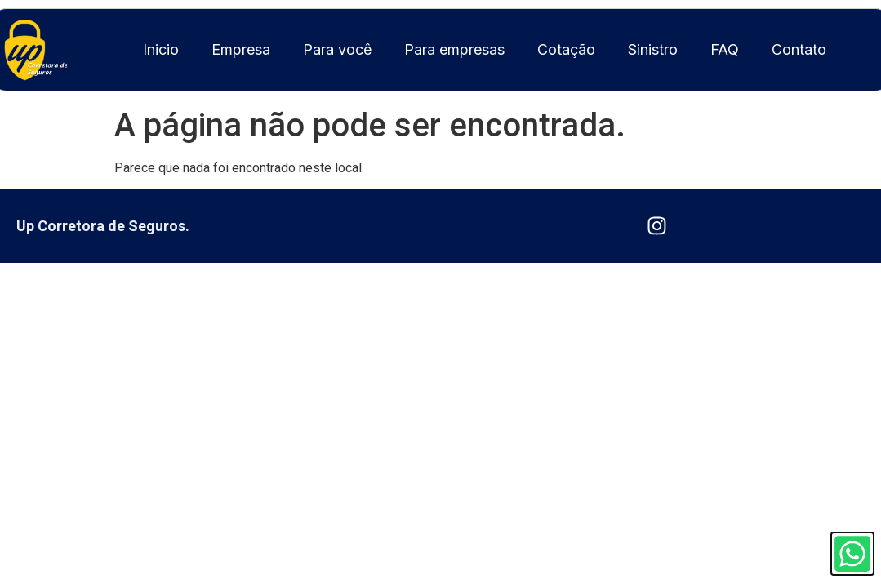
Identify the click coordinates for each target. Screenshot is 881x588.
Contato (799, 49)
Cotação (566, 49)
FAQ (725, 49)
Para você (337, 49)
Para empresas (454, 49)
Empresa (241, 49)
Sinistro (653, 49)
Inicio (161, 49)
